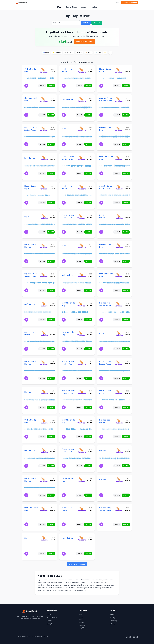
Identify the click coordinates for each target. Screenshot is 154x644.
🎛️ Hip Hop (69, 52)
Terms (112, 614)
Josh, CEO (82, 628)
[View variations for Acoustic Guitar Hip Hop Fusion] (119, 99)
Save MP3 (42, 86)
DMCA (112, 624)
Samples (93, 7)
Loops (83, 7)
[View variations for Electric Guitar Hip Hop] (119, 70)
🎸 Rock (89, 52)
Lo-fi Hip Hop (67, 99)
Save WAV (51, 86)
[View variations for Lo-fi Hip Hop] (82, 99)
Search (86, 23)
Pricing (81, 617)
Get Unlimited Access (85, 42)
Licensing (113, 621)
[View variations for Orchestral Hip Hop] (44, 70)
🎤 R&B (98, 52)
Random (97, 23)
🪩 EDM (46, 52)
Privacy (113, 618)
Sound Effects (72, 7)
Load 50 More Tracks (77, 564)
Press (80, 614)
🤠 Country (57, 52)
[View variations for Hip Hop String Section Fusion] (44, 129)
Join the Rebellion (130, 3)
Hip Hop (65, 129)
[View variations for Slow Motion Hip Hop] (44, 99)
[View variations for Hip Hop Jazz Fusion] (82, 70)
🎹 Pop (79, 52)
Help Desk (82, 625)
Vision (80, 620)
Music (60, 7)
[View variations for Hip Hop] (82, 129)
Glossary (81, 622)
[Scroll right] (110, 53)
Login (117, 3)
